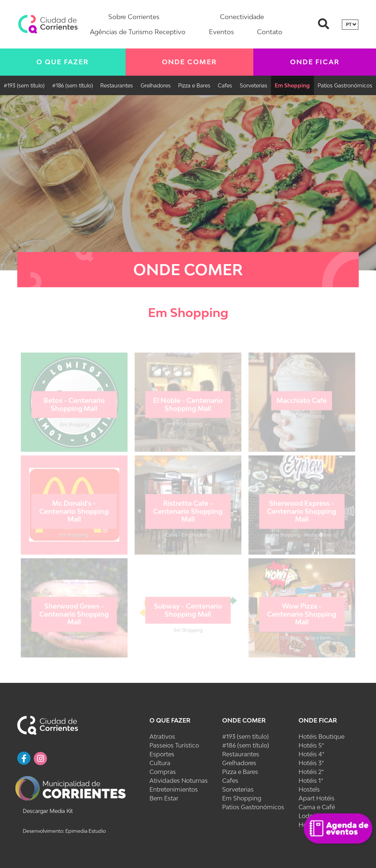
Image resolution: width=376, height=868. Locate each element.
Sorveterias (254, 85)
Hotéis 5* (311, 745)
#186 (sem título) (73, 85)
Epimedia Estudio (85, 831)
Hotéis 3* (311, 763)
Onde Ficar (318, 720)
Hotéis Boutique (321, 736)
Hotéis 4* (311, 754)
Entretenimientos (174, 789)
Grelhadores (156, 85)
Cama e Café (317, 807)
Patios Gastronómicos (345, 85)
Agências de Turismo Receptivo (138, 32)
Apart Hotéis (317, 798)
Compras (163, 772)
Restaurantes (117, 85)
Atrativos (162, 736)
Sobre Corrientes (134, 17)
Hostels (309, 789)
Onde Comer (189, 62)
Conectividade (242, 17)
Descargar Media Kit (48, 811)
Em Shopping (292, 85)
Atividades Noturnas (179, 781)
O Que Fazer (63, 62)
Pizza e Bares (194, 85)
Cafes (225, 85)
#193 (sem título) (24, 85)
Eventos (221, 32)
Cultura (160, 763)
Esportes (162, 754)
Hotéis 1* (311, 781)
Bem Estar (164, 798)
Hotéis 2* (311, 772)
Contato (270, 32)
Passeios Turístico (174, 745)
